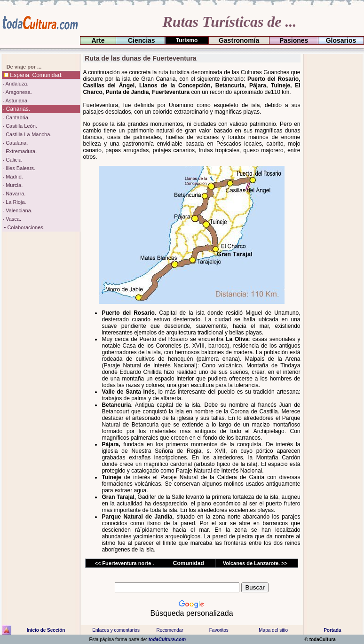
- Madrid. (12, 177)
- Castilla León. (20, 126)
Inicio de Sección (46, 630)
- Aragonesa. (17, 92)
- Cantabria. (16, 117)
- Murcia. (12, 185)
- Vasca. (12, 219)
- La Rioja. (14, 202)
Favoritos (219, 630)
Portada (332, 630)
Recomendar (170, 630)
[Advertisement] (332, 195)
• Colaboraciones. (23, 227)
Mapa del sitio (273, 630)
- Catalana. (15, 143)
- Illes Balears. (19, 168)
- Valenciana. (17, 210)
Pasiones (294, 40)
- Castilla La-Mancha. (27, 134)
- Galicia (12, 160)
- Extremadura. (20, 151)
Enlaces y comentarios (115, 630)
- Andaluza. (15, 84)
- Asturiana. (16, 101)
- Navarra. (14, 194)
